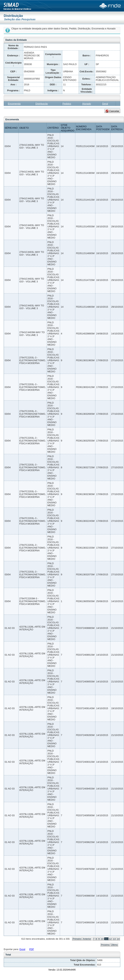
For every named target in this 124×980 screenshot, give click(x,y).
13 (114, 939)
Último (114, 945)
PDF (32, 949)
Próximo (105, 945)
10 (102, 939)
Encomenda (14, 104)
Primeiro (77, 939)
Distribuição (42, 104)
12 (110, 939)
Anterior (87, 939)
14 (118, 939)
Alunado (87, 104)
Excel (22, 949)
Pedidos (67, 104)
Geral (105, 104)
